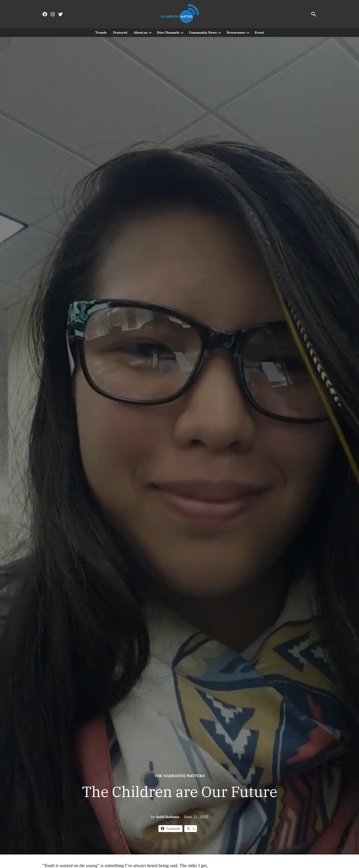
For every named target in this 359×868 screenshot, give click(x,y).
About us (141, 33)
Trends (101, 33)
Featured (120, 33)
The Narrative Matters (180, 776)
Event (259, 33)
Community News (203, 33)
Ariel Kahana (168, 817)
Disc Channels (168, 33)
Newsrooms (236, 33)
